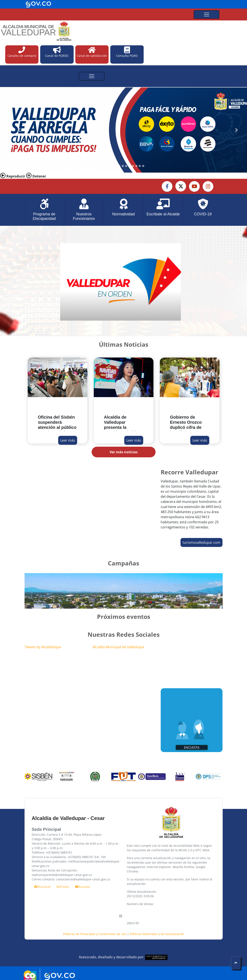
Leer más (68, 440)
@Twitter (63, 887)
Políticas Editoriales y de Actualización (157, 934)
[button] (19, 130)
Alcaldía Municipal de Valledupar (118, 647)
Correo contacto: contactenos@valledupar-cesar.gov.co (71, 879)
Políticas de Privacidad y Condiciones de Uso (95, 934)
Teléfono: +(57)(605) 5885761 (52, 852)
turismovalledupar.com (201, 542)
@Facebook (42, 887)
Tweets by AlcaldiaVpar (43, 647)
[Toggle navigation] (207, 14)
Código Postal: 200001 (47, 839)
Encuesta (192, 747)
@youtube (83, 887)
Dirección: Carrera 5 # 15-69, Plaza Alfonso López (67, 835)
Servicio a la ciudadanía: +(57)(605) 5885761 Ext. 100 (69, 857)
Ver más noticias (124, 452)
